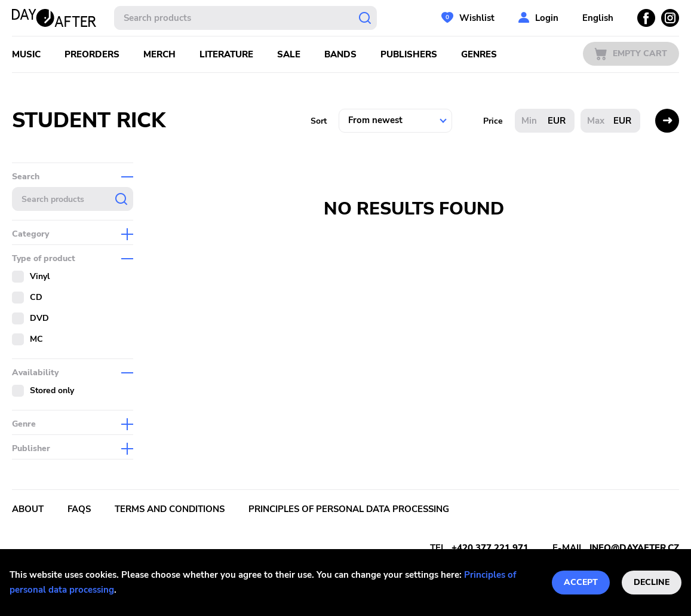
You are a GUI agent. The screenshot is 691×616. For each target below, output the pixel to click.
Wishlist (477, 18)
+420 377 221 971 (490, 548)
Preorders (92, 54)
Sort (319, 121)
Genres (479, 54)
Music (26, 54)
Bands (340, 54)
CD (36, 297)
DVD (39, 318)
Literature (226, 54)
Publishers (409, 54)
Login (547, 18)
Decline (652, 582)
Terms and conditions (170, 509)
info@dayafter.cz (634, 548)
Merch (159, 54)
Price (493, 121)
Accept (581, 582)
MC (36, 339)
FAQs (79, 509)
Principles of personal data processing (349, 509)
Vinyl (40, 276)
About (28, 509)
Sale (289, 54)
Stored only (52, 390)
